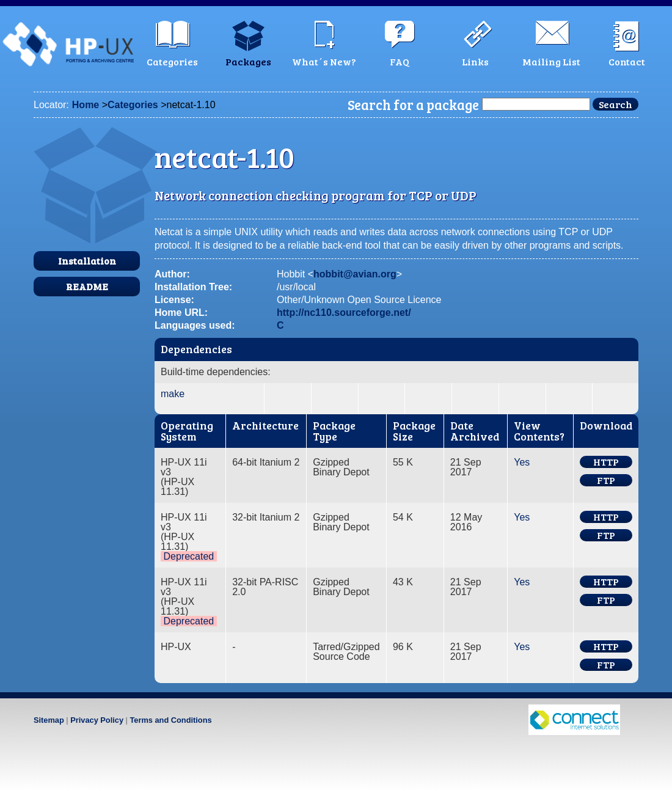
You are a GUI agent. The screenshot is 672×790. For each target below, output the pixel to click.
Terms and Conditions (170, 720)
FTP (606, 480)
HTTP (606, 462)
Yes (522, 462)
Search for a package (413, 104)
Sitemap (49, 720)
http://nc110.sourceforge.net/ (344, 313)
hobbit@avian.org (355, 274)
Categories (133, 105)
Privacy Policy (97, 720)
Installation (87, 261)
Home (86, 105)
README (87, 286)
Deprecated (188, 556)
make (173, 394)
